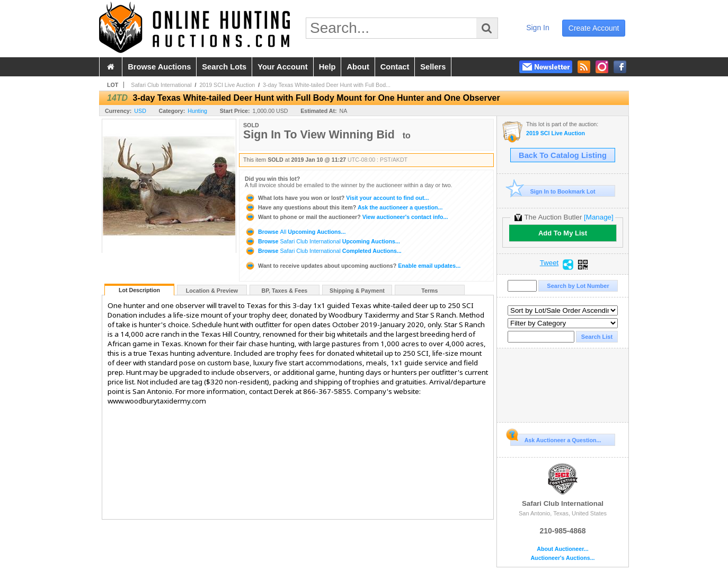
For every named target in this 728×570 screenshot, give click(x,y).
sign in (538, 28)
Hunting (197, 111)
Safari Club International (161, 85)
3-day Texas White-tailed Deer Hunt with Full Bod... (327, 85)
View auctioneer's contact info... (346, 217)
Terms (429, 291)
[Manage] (598, 217)
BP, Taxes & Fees (285, 291)
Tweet (549, 263)
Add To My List (563, 233)
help (327, 67)
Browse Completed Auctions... (323, 251)
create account (594, 28)
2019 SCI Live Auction (227, 85)
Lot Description (139, 290)
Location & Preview (212, 291)
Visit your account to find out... (337, 198)
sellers (433, 67)
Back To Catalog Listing (563, 155)
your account (282, 67)
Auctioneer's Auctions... (562, 558)
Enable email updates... (353, 266)
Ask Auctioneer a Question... (556, 439)
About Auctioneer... (562, 549)
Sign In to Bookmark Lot (553, 191)
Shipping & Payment (357, 291)
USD (140, 111)
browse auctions (159, 67)
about (358, 67)
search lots (224, 67)
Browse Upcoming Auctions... (295, 232)
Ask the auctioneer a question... (344, 207)
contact (395, 67)
